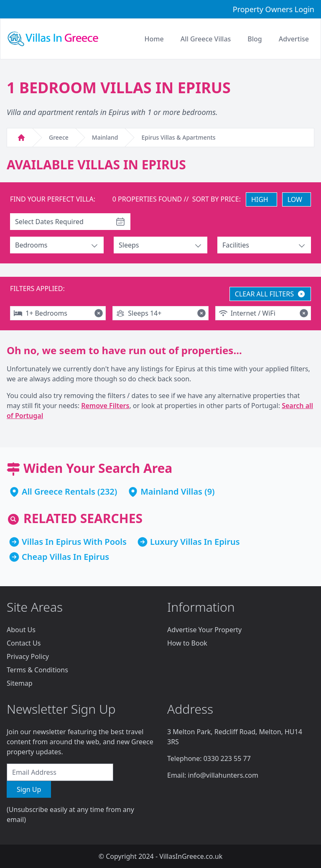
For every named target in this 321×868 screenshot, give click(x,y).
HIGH (260, 199)
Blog (255, 39)
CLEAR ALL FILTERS (270, 294)
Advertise (294, 39)
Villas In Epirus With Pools (74, 542)
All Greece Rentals (59, 491)
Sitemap (20, 683)
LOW (295, 199)
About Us (21, 630)
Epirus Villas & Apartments (178, 137)
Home (154, 39)
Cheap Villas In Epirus (65, 557)
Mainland (105, 137)
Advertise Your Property (204, 630)
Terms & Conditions (37, 670)
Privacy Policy (28, 656)
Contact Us (24, 643)
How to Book (187, 643)
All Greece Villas (206, 39)
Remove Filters (105, 406)
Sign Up (29, 789)
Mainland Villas (171, 491)
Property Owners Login (274, 9)
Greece (59, 137)
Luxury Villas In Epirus (195, 542)
